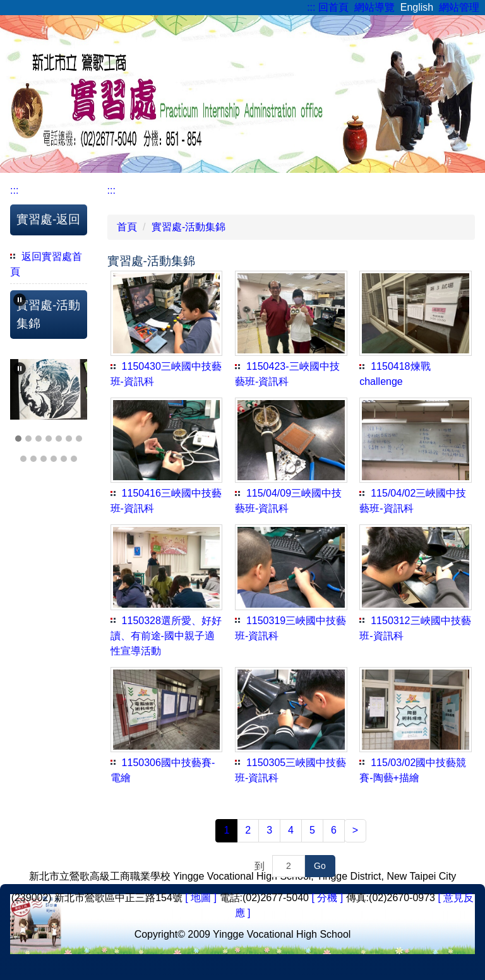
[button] (20, 300)
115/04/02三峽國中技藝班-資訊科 (413, 501)
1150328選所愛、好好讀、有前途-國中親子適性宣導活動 (166, 636)
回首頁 (333, 7)
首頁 (127, 227)
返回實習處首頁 (46, 264)
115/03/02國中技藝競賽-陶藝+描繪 (413, 770)
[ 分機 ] (327, 898)
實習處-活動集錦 (189, 227)
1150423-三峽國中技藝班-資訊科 (287, 374)
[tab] (18, 439)
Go (320, 866)
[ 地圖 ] (201, 898)
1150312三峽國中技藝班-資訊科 (415, 628)
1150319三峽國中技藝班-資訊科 (290, 628)
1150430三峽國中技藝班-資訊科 (166, 374)
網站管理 (459, 7)
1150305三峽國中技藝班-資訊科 (290, 770)
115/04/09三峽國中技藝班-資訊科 (288, 501)
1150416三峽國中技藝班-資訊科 (166, 501)
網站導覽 (374, 7)
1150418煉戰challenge (395, 374)
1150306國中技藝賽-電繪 (163, 770)
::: (311, 7)
